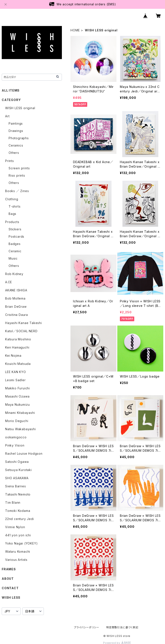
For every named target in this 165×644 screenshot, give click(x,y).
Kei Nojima (13, 356)
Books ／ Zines (17, 191)
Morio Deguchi (17, 421)
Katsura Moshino (18, 339)
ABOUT (8, 579)
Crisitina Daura (17, 315)
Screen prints (19, 168)
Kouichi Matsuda (18, 364)
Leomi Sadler (15, 380)
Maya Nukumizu (17, 405)
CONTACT (10, 588)
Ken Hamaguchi (17, 347)
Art (7, 116)
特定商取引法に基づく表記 (122, 627)
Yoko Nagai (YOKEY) (21, 543)
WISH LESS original (20, 108)
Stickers (15, 229)
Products (12, 222)
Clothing (12, 199)
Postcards (16, 236)
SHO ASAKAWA (17, 478)
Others (14, 153)
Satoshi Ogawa (17, 462)
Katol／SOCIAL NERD (21, 331)
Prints (10, 161)
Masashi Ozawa (17, 396)
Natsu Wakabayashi (21, 429)
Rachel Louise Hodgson (24, 454)
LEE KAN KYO (16, 372)
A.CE (9, 282)
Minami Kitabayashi (20, 413)
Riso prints (17, 175)
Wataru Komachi (18, 551)
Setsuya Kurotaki (18, 470)
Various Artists (16, 560)
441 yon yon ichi (18, 535)
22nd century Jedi (20, 519)
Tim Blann (13, 503)
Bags (12, 214)
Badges (15, 244)
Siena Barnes (16, 486)
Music (13, 258)
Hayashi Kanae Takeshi (24, 323)
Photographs (19, 138)
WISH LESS (11, 597)
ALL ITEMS (11, 90)
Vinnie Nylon (15, 527)
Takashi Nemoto (18, 494)
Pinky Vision (15, 445)
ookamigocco (16, 437)
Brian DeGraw (16, 307)
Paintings (16, 123)
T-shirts (15, 206)
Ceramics (16, 145)
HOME (75, 30)
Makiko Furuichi (18, 388)
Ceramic (15, 251)
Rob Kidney (14, 274)
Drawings (16, 131)
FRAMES (9, 569)
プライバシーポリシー (87, 627)
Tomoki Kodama (18, 511)
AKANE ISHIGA (16, 290)
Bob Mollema (15, 298)
